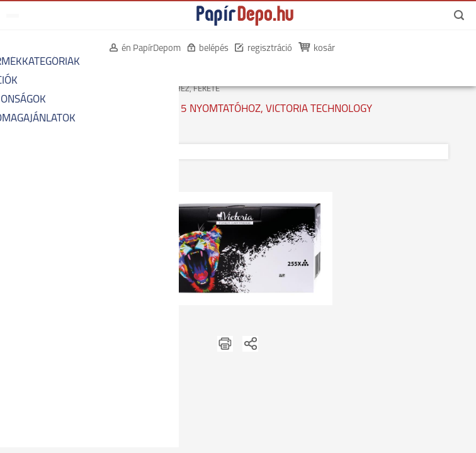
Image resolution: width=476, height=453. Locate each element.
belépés (207, 49)
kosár (318, 49)
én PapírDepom (145, 49)
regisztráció (263, 49)
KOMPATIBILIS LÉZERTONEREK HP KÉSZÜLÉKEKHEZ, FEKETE (114, 89)
